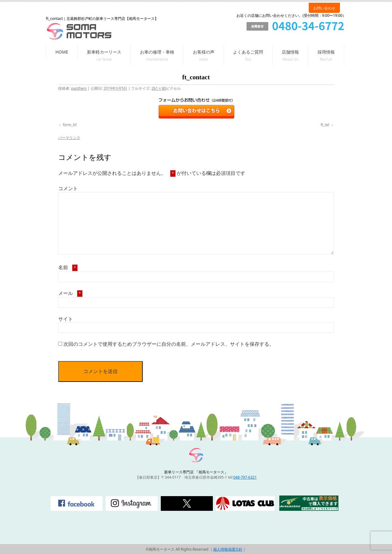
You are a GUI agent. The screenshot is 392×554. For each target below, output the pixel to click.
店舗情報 (290, 52)
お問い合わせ (324, 8)
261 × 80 (159, 88)
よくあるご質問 (248, 52)
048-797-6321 (245, 477)
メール (70, 293)
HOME (62, 52)
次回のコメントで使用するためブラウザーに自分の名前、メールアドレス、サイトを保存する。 (169, 344)
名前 (68, 267)
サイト (66, 319)
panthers (79, 88)
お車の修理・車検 (157, 52)
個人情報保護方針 (228, 549)
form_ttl (70, 125)
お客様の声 (204, 52)
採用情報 (326, 52)
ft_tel (325, 125)
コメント (68, 188)
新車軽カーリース (104, 52)
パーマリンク (69, 138)
